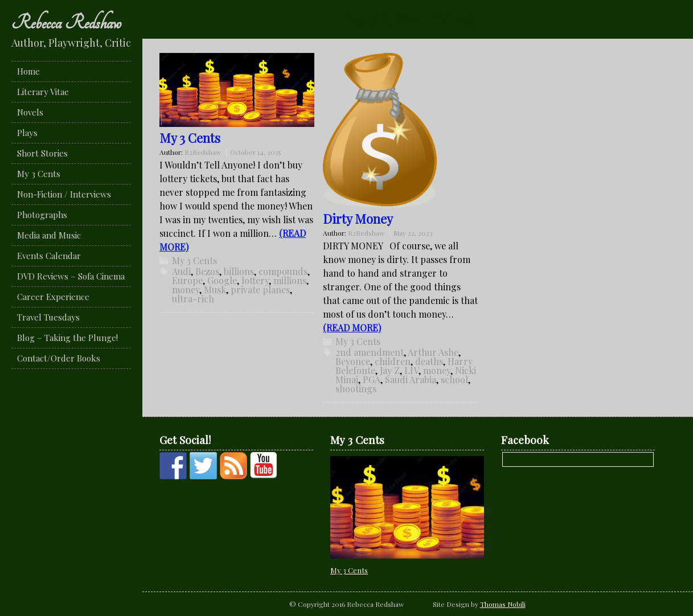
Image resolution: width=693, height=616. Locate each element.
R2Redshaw (203, 152)
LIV (411, 370)
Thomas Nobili (503, 604)
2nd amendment (370, 352)
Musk (215, 289)
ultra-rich (193, 299)
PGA (372, 379)
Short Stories (42, 153)
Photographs (42, 215)
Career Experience (53, 297)
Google (222, 280)
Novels (30, 112)
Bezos (207, 271)
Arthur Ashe (433, 352)
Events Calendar (49, 256)
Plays (27, 133)
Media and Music (49, 235)
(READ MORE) (352, 328)
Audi (181, 271)
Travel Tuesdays (48, 317)
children (393, 361)
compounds (283, 271)
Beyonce (353, 361)
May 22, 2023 (413, 233)
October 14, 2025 (255, 152)
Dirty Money (358, 219)
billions (239, 271)
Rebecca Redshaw (66, 23)
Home (28, 71)
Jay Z (390, 370)
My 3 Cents (39, 174)
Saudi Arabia (411, 379)
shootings (356, 389)
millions (290, 280)
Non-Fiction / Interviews (64, 194)
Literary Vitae (43, 92)
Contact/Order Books (59, 358)
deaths (429, 361)
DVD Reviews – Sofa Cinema (71, 276)
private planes (260, 289)
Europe (187, 280)
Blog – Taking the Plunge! (67, 338)
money (186, 289)
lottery (255, 280)
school (454, 379)
